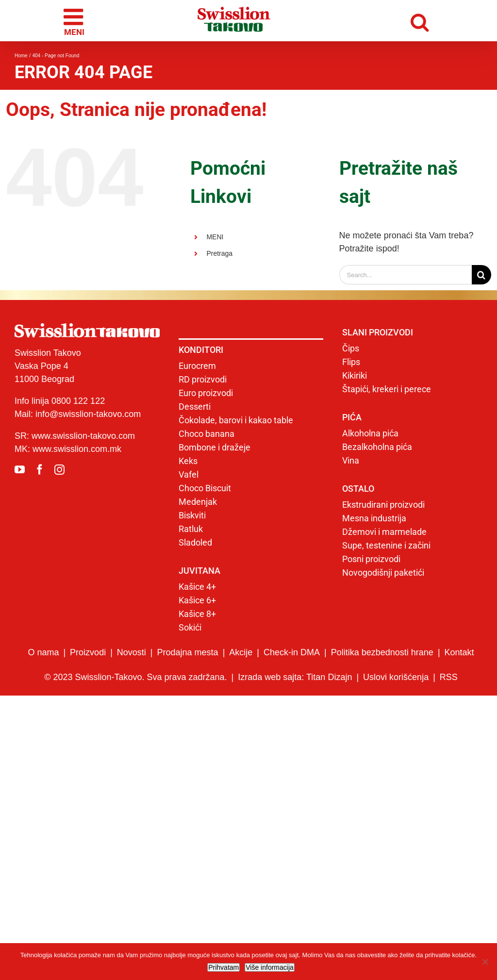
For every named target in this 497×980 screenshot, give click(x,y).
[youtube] (20, 470)
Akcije (241, 652)
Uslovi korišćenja (396, 677)
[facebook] (40, 470)
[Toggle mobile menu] (75, 21)
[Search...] (406, 275)
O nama (43, 652)
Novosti (132, 652)
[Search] (481, 275)
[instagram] (59, 470)
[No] (485, 962)
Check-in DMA (292, 652)
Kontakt (459, 652)
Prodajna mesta (188, 652)
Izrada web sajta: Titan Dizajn (295, 677)
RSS (449, 677)
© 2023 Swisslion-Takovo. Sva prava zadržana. (135, 677)
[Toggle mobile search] (422, 21)
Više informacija (270, 967)
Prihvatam (224, 967)
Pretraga (219, 253)
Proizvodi (88, 652)
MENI (215, 237)
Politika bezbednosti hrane (382, 652)
